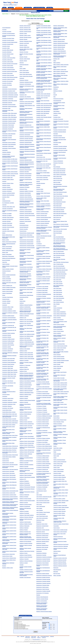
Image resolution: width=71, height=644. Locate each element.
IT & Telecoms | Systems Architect (43, 466)
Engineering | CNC (23, 95)
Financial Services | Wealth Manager (26, 295)
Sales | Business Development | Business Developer (59, 243)
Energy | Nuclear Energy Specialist (26, 76)
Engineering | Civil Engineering (25, 84)
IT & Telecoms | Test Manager (42, 487)
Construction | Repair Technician (8, 364)
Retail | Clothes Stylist (58, 177)
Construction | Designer (7, 335)
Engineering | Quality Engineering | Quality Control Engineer (26, 185)
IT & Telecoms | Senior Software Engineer (44, 446)
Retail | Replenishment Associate (60, 202)
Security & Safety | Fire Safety (59, 378)
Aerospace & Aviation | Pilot (7, 178)
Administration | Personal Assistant (9, 123)
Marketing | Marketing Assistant (59, 39)
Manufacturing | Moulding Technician (43, 577)
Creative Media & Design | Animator (9, 412)
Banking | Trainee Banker (7, 254)
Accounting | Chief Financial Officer (9, 58)
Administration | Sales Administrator (9, 134)
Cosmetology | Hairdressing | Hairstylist (10, 402)
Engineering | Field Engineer (25, 135)
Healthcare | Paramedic (24, 467)
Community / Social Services (8, 297)
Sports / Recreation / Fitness (59, 422)
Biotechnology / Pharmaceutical (8, 256)
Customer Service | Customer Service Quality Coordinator (9, 540)
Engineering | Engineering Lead (25, 125)
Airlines (4, 199)
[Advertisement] (44, 3)
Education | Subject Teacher (25, 59)
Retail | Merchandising (58, 184)
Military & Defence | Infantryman (59, 73)
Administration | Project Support (8, 125)
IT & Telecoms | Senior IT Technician (43, 444)
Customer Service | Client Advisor (8, 473)
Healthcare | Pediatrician (24, 481)
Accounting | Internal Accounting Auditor (10, 71)
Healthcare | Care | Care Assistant (26, 320)
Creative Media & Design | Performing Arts (10, 446)
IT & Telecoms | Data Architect (42, 290)
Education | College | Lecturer (25, 35)
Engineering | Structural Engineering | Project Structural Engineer (27, 201)
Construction (5, 305)
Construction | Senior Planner (8, 366)
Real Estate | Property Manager (59, 138)
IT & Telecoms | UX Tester (41, 489)
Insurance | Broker (40, 189)
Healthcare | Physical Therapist (25, 499)
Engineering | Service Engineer (25, 195)
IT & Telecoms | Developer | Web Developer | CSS (42, 359)
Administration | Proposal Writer (8, 127)
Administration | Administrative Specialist (10, 97)
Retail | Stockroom (57, 219)
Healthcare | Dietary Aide (24, 369)
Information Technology (41, 183)
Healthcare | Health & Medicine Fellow (27, 389)
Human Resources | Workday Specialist (44, 153)
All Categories (28, 620)
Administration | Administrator (8, 99)
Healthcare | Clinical (23, 351)
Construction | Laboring (7, 347)
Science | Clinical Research (59, 320)
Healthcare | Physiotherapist (25, 506)
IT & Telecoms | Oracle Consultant (43, 424)
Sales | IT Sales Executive (58, 264)
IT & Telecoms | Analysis (41, 246)
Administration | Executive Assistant (9, 105)
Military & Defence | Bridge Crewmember (61, 65)
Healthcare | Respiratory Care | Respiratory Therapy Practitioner (26, 537)
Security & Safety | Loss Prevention (60, 387)
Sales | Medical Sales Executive (59, 268)
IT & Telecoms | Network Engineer (43, 420)
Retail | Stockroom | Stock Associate (60, 229)
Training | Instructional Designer (59, 460)
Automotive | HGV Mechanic (8, 219)
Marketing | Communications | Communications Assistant (42, 603)
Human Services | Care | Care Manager (44, 164)
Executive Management (24, 227)
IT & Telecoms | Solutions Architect (43, 462)
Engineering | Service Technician (26, 197)
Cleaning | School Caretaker (7, 291)
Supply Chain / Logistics (58, 448)
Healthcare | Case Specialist (25, 338)
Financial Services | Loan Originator (26, 267)
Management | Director (41, 532)
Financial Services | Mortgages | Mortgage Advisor (26, 279)
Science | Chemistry (57, 318)
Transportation (56, 526)
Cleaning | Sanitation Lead (7, 286)
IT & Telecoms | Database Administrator (44, 294)
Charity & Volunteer (6, 264)
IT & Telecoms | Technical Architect (43, 468)
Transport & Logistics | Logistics (59, 499)
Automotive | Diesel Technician (8, 217)
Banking (4, 233)
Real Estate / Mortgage (58, 136)
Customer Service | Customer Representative (8, 514)
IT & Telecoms (39, 244)
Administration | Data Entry (7, 103)
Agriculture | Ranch (6, 197)
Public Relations (56, 111)
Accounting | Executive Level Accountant (10, 64)
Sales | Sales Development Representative (58, 286)
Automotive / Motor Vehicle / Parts (9, 207)
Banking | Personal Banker (7, 247)
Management (39, 522)
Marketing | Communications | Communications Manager (42, 609)
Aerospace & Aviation (6, 154)
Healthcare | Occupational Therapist (26, 461)
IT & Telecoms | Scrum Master (42, 442)
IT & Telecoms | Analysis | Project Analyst (44, 269)
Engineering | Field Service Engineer (26, 137)
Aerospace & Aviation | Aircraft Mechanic (10, 161)
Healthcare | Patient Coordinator (26, 475)
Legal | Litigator (39, 508)
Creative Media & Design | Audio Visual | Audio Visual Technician (10, 416)
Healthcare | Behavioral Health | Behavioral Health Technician (25, 311)
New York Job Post (36, 639)
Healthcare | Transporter (24, 559)
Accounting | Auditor (6, 48)
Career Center (34, 636)
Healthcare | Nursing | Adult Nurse (26, 422)
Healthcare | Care (23, 318)
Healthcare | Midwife (23, 416)
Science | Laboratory (57, 333)
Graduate (21, 299)
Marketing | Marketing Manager (59, 47)
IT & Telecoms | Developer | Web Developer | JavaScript (42, 371)
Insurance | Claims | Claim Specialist (43, 196)
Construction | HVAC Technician (8, 345)
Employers (52, 636)
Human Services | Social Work (42, 178)
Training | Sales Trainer (58, 466)
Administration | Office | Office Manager (10, 117)
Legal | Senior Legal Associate (42, 518)
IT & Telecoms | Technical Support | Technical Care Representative (43, 483)
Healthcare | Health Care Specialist (26, 391)
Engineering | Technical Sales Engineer (27, 214)
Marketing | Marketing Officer (59, 49)
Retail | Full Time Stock (58, 180)
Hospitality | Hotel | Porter (41, 115)
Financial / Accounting (24, 229)
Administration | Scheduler (7, 136)
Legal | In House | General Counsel (43, 503)
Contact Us (44, 637)
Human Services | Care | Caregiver (43, 166)
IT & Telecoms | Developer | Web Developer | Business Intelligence (43, 353)
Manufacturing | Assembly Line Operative (44, 557)
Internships (38, 242)
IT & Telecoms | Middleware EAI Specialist (44, 416)
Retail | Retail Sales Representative (60, 214)
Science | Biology (57, 310)
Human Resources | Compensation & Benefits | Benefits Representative (43, 124)
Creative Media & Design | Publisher (9, 457)
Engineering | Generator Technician (26, 139)
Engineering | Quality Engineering (26, 182)
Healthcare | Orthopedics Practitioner (26, 465)
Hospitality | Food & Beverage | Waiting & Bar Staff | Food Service (44, 75)
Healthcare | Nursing (23, 420)
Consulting (4, 388)
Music (55, 93)
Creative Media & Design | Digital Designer (10, 421)
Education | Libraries (23, 45)
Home (18, 636)
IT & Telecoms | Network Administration (44, 418)
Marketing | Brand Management (42, 597)
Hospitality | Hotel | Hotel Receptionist (43, 109)
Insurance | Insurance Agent (42, 215)
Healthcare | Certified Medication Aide (27, 342)
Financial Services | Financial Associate (27, 246)
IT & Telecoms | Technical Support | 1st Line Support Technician (44, 474)
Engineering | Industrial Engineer (26, 142)
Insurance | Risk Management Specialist (44, 236)
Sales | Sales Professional (58, 296)
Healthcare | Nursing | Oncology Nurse (27, 443)
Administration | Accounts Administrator (9, 89)
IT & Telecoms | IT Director (41, 406)
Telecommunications (57, 450)
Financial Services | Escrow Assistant (26, 240)
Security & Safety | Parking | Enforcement (61, 392)
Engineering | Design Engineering (26, 104)
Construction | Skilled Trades (8, 368)
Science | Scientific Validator (59, 362)
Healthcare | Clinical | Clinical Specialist (27, 359)
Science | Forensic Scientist (59, 331)
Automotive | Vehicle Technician (8, 231)
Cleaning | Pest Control (7, 281)
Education (4, 566)
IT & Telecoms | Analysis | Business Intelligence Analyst (43, 251)
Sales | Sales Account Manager (59, 278)
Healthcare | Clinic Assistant (25, 349)
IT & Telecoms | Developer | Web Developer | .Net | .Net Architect (42, 344)
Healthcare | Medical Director (25, 407)
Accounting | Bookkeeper (7, 52)
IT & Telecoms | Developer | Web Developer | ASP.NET (42, 350)
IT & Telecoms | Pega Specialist (42, 426)
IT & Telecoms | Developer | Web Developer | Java (42, 368)
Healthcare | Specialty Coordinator (26, 543)
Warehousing (56, 568)
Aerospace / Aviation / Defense (8, 179)
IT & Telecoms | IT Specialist (42, 410)
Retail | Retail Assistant (58, 204)
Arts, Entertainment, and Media (8, 203)
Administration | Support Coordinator (9, 148)
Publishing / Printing (57, 113)
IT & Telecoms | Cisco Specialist (42, 287)
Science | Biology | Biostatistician (60, 312)
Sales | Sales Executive (58, 292)
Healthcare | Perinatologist (25, 483)
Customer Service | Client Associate (9, 475)
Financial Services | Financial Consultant (27, 248)
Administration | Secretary (7, 138)
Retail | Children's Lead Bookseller (60, 175)
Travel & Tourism (57, 528)
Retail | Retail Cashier (57, 206)
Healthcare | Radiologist (24, 528)
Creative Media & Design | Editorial (9, 425)
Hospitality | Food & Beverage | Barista (44, 31)
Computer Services (6, 299)
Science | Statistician (57, 368)
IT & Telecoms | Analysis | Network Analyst (44, 261)
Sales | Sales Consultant (58, 284)
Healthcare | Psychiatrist (24, 511)
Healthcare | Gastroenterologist (25, 383)
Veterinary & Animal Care (58, 537)
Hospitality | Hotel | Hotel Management (43, 107)
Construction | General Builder (8, 343)
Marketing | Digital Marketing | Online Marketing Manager (60, 31)
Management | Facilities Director (42, 536)
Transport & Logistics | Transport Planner (61, 524)
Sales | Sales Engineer (58, 290)
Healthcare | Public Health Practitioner (27, 515)
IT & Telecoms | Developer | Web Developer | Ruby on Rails (42, 379)
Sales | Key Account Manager (59, 266)
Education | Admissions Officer (25, 30)
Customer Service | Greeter (7, 556)
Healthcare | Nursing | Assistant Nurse (27, 424)
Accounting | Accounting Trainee (8, 38)
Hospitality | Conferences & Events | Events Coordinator (26, 575)
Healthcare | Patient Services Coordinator (27, 477)
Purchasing (56, 115)
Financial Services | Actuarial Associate (27, 233)
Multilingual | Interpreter (58, 91)
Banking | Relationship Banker (8, 251)
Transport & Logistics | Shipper (59, 513)
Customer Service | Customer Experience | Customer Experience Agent (10, 499)
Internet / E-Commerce (41, 238)
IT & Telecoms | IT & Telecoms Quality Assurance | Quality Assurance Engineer (44, 404)
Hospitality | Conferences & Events (26, 570)
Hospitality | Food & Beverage (25, 577)
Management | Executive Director (43, 534)
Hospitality (22, 565)
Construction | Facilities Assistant (8, 339)
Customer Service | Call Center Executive (10, 465)
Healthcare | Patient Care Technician (26, 473)
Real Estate (56, 134)
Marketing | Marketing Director (59, 41)
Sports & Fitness (57, 418)
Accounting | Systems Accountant (8, 79)
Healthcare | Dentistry (24, 367)
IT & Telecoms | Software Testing (42, 458)
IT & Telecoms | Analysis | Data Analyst (44, 256)
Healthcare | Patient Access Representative (25, 471)
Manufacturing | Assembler (41, 555)
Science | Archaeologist (58, 308)
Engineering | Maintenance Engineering (27, 144)
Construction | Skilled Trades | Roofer (9, 376)
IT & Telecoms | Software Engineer (43, 456)
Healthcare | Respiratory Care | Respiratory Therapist (25, 534)
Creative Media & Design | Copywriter (9, 419)
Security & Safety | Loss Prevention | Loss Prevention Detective (60, 389)
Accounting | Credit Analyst (7, 60)
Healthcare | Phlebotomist (24, 495)
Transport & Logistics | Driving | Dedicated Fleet (59, 487)
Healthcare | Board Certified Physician (27, 314)
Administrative (5, 150)
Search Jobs (28, 636)
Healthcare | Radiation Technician (26, 524)
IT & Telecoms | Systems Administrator (44, 464)
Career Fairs (5, 262)
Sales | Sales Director (57, 288)
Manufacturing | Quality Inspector (43, 587)
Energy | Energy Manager (24, 72)
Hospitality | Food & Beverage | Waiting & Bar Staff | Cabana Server (44, 66)
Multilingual (56, 89)
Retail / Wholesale (57, 167)
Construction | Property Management (9, 362)
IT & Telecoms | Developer (41, 296)
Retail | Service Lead (57, 217)
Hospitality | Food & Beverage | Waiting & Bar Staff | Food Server (44, 72)
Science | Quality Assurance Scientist (60, 346)
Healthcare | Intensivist (24, 402)
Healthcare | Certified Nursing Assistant (27, 344)
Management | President (41, 543)
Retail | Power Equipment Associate (60, 192)
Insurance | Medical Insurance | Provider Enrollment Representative (44, 231)
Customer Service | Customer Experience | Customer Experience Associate (10, 502)
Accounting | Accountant (7, 32)
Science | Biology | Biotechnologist (60, 314)
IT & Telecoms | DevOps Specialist (43, 382)
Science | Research (57, 355)
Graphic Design (22, 301)
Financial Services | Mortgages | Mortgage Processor (26, 285)
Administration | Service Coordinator (9, 142)
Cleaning (4, 273)
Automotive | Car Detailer (7, 214)
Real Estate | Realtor (57, 142)
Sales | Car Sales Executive (59, 251)
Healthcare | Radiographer (25, 526)
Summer (55, 446)
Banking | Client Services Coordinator (9, 242)
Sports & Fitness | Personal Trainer (60, 420)
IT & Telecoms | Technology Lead (43, 485)
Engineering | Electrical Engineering (26, 117)
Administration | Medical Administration (9, 106)
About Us (39, 637)
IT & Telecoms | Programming (42, 431)
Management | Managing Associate (43, 540)
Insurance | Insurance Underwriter (43, 223)
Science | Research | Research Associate (61, 360)
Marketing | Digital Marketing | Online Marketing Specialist (60, 34)
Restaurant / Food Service (58, 163)
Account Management (6, 28)
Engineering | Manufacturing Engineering (27, 149)
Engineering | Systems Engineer (26, 210)
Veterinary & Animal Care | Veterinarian (61, 546)
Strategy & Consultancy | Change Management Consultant (60, 432)
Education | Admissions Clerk (25, 28)
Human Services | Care (41, 157)
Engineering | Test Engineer (25, 219)
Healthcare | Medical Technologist (26, 412)
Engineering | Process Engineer (25, 176)
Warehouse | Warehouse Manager (60, 562)
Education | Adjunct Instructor (25, 26)
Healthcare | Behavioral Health (25, 309)
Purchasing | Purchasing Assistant (60, 130)
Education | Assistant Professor (25, 32)
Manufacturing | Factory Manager (43, 563)
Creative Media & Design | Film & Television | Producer (8, 433)
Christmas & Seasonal (6, 271)
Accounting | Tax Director (7, 83)
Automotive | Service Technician (8, 227)
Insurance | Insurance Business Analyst (44, 217)
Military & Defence (57, 63)
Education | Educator (23, 39)
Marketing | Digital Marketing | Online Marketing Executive (60, 28)
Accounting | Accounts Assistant (8, 40)
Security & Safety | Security (58, 402)
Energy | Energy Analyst (24, 70)
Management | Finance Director (42, 538)
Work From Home (57, 574)
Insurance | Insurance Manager (42, 219)
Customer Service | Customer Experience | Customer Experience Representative (10, 505)
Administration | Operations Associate (9, 121)
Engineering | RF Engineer (25, 187)
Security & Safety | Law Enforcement (60, 385)
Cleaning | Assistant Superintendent (9, 275)
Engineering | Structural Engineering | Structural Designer (27, 207)
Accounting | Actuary (6, 46)
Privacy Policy (34, 637)
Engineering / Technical (24, 80)
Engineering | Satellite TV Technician (26, 191)
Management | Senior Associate (42, 547)
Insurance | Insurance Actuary (42, 214)
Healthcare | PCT (23, 479)
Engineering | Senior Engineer (25, 193)
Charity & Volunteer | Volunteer (8, 269)
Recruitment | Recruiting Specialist (60, 148)
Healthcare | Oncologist (24, 463)
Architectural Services (6, 201)
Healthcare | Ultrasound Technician (26, 561)
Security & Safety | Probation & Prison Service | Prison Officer (60, 400)
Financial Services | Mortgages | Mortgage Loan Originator (26, 282)
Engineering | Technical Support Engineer (27, 215)
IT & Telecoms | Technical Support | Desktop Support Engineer (43, 477)
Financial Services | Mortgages (25, 274)
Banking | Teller (5, 252)
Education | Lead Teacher (24, 43)
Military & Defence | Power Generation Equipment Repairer (61, 76)
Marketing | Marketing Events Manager (61, 43)
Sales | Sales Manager (58, 294)
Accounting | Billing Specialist (8, 50)
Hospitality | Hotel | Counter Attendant (43, 94)
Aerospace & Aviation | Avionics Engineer (10, 172)
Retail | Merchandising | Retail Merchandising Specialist (59, 190)
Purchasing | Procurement (58, 119)
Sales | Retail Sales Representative (60, 274)
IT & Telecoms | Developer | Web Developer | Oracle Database (42, 374)
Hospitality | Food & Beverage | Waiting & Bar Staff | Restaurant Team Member (44, 81)
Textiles (55, 452)
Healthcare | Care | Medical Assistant (26, 336)
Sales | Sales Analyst (57, 280)
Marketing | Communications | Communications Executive (42, 606)
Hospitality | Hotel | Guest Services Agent (44, 106)
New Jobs (22, 636)
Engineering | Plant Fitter (24, 172)
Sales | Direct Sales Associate (59, 253)
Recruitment (56, 144)
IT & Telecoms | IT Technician (42, 412)
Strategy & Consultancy (58, 424)
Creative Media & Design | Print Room (9, 450)
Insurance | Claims (40, 191)
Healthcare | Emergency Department (26, 373)
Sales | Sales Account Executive (59, 276)
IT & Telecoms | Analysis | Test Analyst (43, 277)
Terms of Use (27, 637)
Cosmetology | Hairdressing (7, 400)
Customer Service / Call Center (8, 463)
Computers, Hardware (6, 301)
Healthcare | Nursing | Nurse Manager (27, 436)
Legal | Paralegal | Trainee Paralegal (43, 512)
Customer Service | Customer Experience (10, 497)
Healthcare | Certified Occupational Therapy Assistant (26, 346)
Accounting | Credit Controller (8, 62)
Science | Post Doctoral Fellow (59, 344)
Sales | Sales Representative (59, 298)
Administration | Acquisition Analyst (9, 91)
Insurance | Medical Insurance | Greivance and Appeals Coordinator (44, 228)
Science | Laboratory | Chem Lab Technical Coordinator (60, 336)
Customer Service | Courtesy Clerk (9, 493)
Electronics (22, 63)
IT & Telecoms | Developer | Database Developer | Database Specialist (43, 307)
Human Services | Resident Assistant (43, 176)
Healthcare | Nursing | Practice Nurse (26, 445)
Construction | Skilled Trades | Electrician (10, 372)
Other (54, 97)
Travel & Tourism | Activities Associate (60, 530)
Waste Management (57, 570)
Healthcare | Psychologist (24, 513)
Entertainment (22, 223)
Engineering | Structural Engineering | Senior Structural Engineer (27, 204)
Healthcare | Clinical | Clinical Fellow (26, 355)
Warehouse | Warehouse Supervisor (60, 566)
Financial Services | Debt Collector (26, 235)
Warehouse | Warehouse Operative (60, 564)
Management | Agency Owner (42, 524)
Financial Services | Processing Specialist (27, 287)
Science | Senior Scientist (58, 366)
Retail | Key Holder (57, 182)
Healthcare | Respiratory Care (25, 532)
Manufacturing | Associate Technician (43, 559)
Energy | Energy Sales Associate (26, 74)
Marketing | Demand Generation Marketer (44, 612)
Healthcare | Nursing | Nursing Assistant (27, 441)
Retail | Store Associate (58, 231)
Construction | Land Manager (8, 349)
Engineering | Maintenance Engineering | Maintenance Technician (27, 147)
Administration (5, 87)
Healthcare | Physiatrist (24, 497)
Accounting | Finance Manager (8, 68)
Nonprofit (55, 95)
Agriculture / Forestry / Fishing (8, 183)
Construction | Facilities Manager (8, 341)
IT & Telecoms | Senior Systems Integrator (44, 448)
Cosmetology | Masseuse (7, 406)
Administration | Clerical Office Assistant (10, 101)
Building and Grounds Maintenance (9, 258)
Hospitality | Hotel (40, 92)
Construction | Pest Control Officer (9, 359)
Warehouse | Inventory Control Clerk (60, 558)
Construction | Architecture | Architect (9, 311)
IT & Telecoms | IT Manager (41, 408)
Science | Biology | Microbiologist (60, 316)
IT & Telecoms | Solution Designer (43, 460)
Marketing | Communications (42, 601)
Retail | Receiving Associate (59, 198)
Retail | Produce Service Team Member (61, 196)
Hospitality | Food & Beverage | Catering (44, 33)
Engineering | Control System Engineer (27, 102)
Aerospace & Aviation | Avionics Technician (10, 174)
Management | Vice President (42, 549)
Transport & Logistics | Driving (59, 479)
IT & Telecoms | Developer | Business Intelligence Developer (43, 302)
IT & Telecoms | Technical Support (43, 471)
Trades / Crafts (56, 456)
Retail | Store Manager (58, 233)
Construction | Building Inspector (8, 316)
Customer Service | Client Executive (9, 477)
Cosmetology (5, 396)
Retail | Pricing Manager (58, 194)
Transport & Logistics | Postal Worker (60, 505)
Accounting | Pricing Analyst (7, 73)
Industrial (38, 181)
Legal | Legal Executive (41, 506)
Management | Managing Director (43, 541)
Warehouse (56, 553)
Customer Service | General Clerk (8, 554)
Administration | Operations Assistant (9, 119)
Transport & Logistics (57, 473)
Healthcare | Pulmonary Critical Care (26, 517)
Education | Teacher (23, 61)
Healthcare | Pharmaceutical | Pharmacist (27, 487)
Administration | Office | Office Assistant (10, 113)
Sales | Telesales (57, 304)
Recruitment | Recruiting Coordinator (60, 146)
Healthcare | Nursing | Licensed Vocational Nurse (25, 431)
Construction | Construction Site (8, 325)
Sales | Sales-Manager (58, 300)
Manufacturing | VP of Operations (43, 593)
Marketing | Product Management (60, 51)
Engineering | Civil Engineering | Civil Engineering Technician (26, 89)
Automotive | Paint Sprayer (7, 223)
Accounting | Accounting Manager (8, 34)
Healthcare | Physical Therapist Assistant (27, 501)
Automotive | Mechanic (6, 221)
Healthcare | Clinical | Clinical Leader (26, 357)
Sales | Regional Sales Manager (59, 272)
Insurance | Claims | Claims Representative (41, 198)
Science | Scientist (57, 364)
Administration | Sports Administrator (9, 144)
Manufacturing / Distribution (41, 553)
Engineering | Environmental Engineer (27, 133)
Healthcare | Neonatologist (25, 418)
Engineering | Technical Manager (26, 212)
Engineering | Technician (24, 217)
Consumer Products (6, 395)
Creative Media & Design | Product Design (10, 455)
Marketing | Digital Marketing (59, 26)
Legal (37, 493)
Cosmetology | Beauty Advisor (8, 398)
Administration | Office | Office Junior (9, 115)
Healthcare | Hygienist (24, 398)
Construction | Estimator (7, 337)
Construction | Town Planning (8, 381)
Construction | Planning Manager (8, 360)
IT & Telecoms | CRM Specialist (42, 288)
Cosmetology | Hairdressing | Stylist (9, 404)
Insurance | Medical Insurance (42, 225)
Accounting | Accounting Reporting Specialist (28, 626)
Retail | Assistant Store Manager (59, 171)
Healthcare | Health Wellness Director (27, 393)
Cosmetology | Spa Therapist (8, 408)
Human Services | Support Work (42, 179)
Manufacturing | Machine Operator (43, 574)
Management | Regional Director (42, 545)
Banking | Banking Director (7, 235)
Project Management (57, 101)
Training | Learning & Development (60, 462)
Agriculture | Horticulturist (7, 191)
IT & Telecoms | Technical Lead (42, 469)
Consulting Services (6, 390)
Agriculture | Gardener (6, 187)
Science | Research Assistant (59, 357)
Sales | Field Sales (57, 257)
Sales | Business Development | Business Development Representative (61, 249)
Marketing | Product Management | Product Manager (60, 53)
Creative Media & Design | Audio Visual (9, 414)
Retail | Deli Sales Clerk (58, 178)
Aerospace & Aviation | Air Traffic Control (10, 159)
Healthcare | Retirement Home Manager (27, 540)
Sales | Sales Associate (58, 282)
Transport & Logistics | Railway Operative (61, 507)
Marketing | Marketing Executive (59, 45)
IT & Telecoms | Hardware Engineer (43, 394)
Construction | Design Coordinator (9, 333)
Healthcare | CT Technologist (25, 365)
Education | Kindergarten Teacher (26, 41)
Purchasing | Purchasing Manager (60, 132)
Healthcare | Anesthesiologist (25, 307)
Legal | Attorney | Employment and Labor (44, 497)
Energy (21, 67)
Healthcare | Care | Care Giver (25, 323)
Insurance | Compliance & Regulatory (43, 204)
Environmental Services (24, 225)
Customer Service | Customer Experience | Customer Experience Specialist (10, 508)
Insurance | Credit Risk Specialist (43, 212)
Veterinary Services (57, 551)
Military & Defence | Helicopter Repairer (61, 71)
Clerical (4, 295)
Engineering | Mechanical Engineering (27, 162)
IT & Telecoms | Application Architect (43, 279)
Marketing (38, 595)
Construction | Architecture (7, 309)
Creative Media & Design (7, 410)
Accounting (4, 30)
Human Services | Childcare (42, 171)
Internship (38, 240)
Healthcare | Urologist (24, 563)
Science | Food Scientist (58, 329)
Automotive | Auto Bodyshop (8, 209)
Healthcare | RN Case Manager (25, 541)
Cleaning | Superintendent (7, 293)
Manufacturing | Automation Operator (43, 561)
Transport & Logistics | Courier (59, 475)
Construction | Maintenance (7, 351)
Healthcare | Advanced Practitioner (26, 305)
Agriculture (4, 181)
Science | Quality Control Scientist (60, 348)
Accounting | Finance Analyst (8, 66)
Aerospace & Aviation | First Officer (9, 176)
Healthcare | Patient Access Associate (27, 468)
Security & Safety (57, 370)
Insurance (38, 187)
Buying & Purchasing (6, 260)
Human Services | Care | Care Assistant (44, 159)
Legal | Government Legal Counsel (43, 501)
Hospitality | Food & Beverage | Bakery (44, 26)
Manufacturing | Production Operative (43, 581)
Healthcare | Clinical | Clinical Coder (26, 353)
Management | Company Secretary (43, 530)
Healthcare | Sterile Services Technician (27, 551)
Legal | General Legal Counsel (42, 499)
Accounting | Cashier (6, 56)
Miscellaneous (56, 87)
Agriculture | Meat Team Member (8, 195)
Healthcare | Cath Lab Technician (26, 340)
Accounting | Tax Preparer (7, 85)
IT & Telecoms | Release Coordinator (43, 438)
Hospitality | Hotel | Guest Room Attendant (44, 104)
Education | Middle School (24, 47)
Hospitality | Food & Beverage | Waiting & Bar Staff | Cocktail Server (44, 69)
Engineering (22, 78)
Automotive (4, 205)
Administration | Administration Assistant (10, 93)
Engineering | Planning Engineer (26, 170)
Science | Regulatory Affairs (59, 350)
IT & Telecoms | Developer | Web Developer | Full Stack (42, 362)
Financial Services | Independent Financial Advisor (26, 262)
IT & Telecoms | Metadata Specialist (43, 414)
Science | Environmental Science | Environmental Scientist (60, 327)
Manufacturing (39, 551)
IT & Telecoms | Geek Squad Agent (43, 387)
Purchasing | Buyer (57, 117)
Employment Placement (24, 65)
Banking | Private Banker (7, 249)
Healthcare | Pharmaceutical (25, 485)
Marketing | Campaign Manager (42, 599)
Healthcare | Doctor (23, 371)
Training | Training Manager (59, 471)
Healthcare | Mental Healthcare (25, 414)
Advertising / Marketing (7, 152)
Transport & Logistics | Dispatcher (60, 477)
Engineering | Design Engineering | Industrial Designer (26, 115)
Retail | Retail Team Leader (58, 215)
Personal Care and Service (58, 99)
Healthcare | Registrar (24, 530)
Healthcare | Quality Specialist (25, 522)
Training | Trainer (57, 468)
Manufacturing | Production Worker (43, 585)
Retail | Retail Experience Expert (59, 208)
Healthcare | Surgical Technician (26, 555)
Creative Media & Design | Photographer (10, 448)
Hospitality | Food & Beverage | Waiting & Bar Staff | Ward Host (44, 89)
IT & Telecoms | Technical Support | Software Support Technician (43, 480)
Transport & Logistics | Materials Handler (61, 501)
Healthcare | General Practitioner (26, 385)
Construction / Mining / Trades (8, 307)
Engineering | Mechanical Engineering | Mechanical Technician (27, 164)
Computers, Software (6, 303)
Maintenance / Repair (40, 520)
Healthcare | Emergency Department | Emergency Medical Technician (27, 378)
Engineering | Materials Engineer (26, 160)
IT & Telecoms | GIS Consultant (42, 392)
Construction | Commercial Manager (9, 318)
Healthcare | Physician (24, 503)
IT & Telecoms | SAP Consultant (42, 440)
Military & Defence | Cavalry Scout (60, 70)
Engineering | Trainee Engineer (25, 221)
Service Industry (56, 416)
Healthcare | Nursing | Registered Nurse (27, 450)
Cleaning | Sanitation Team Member (9, 287)
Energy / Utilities (23, 69)
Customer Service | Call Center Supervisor (10, 469)
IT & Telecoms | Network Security (43, 422)
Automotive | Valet (6, 229)
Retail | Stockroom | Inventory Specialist (61, 224)
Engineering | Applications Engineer (26, 82)
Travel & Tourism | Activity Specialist (60, 532)
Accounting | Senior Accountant (8, 75)
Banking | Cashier (6, 240)
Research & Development (58, 161)
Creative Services (6, 459)
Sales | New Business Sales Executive (61, 270)
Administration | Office (6, 108)
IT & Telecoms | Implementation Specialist (44, 396)
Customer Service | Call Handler (8, 471)
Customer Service (6, 461)
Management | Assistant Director (42, 526)
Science (55, 306)
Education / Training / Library (8, 568)
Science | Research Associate (59, 359)
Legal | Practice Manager (41, 514)
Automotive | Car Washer (7, 215)
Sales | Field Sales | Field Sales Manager (61, 262)
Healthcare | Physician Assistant (26, 504)
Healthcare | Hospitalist (24, 396)
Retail (55, 165)
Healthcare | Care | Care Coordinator (26, 322)
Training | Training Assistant (59, 469)
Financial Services (23, 231)
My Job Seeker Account (45, 636)
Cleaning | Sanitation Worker (8, 289)
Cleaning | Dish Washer (7, 279)
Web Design (56, 572)
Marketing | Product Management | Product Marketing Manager (60, 56)
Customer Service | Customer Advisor (9, 495)
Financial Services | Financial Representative (25, 253)
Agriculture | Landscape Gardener (9, 193)
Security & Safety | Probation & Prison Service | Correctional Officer (60, 397)
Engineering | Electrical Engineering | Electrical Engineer (26, 123)
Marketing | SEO (57, 59)
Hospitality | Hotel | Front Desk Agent (43, 96)
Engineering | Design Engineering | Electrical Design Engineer (26, 112)
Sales (54, 235)
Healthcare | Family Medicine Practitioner (27, 381)
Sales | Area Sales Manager (59, 237)
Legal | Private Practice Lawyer (42, 516)
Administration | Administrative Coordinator (10, 95)
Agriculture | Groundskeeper (7, 189)
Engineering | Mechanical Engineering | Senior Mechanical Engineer (27, 167)
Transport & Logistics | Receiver (59, 509)
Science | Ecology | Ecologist (59, 324)
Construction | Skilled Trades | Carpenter (10, 370)
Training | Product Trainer (58, 464)
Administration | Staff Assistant (8, 146)
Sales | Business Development (59, 241)
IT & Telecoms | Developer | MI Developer (44, 316)
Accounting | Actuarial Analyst (8, 44)
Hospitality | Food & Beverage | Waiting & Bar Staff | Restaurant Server (44, 78)
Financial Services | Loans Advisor (26, 269)
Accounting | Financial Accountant (9, 70)
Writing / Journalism (57, 576)
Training (55, 458)
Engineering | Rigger (23, 189)
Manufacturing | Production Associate (43, 579)
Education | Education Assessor (25, 37)
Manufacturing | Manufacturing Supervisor (44, 576)
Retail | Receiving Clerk (58, 200)
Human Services (39, 155)
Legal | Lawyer (39, 504)
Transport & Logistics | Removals (60, 511)
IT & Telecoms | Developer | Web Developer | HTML (42, 365)
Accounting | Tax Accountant (7, 81)
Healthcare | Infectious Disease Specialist (27, 400)
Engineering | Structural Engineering (26, 199)
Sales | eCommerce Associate (59, 255)
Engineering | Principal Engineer (26, 174)
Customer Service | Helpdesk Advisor (9, 558)
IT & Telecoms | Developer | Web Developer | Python (42, 377)
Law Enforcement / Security (41, 491)
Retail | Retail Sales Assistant (59, 212)
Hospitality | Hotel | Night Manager (43, 113)
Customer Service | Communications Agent (10, 491)
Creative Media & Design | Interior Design (10, 435)
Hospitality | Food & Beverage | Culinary (44, 40)
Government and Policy (24, 297)
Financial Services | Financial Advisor (26, 242)
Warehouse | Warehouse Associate (60, 560)
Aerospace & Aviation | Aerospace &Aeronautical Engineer (9, 157)
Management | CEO (40, 528)
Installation (38, 185)
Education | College (23, 34)
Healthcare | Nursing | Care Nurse (26, 426)
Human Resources (40, 119)
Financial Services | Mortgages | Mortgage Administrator (26, 276)
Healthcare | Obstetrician (24, 456)
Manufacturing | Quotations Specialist (43, 591)
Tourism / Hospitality (57, 454)
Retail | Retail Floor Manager (59, 210)
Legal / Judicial (39, 495)
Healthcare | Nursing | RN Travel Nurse (27, 452)
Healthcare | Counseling (24, 360)
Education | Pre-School (24, 52)
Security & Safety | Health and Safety (60, 383)
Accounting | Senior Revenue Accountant (10, 77)
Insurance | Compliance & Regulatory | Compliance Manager (44, 206)
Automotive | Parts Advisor (7, 225)
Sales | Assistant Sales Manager (59, 239)
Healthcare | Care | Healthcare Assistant (27, 334)
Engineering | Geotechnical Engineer (26, 141)
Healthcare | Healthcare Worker (25, 395)
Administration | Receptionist (8, 129)
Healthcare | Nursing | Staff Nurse (26, 454)
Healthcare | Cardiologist (24, 316)
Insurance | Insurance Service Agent (43, 221)
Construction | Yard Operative (8, 386)
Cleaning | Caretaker (6, 277)
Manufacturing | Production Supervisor (43, 583)
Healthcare (22, 303)
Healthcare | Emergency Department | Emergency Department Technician (27, 376)
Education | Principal (23, 57)
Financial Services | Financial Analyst (26, 244)
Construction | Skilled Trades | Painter (9, 374)
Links (38, 636)
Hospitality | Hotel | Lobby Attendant (43, 111)
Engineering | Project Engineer (25, 178)
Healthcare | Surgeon (24, 553)
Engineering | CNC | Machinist (25, 97)
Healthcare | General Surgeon (25, 387)
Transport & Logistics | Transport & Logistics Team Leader (60, 522)
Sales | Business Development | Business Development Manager (59, 246)
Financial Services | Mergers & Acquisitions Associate (25, 271)
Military (55, 61)
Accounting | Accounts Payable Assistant (10, 42)
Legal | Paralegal (40, 510)
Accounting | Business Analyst (8, 54)
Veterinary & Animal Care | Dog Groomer (61, 544)
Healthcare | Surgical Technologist (26, 557)
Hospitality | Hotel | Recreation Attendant (44, 117)
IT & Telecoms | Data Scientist (42, 292)
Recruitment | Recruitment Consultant (60, 150)
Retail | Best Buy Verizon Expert (59, 173)
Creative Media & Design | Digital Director (10, 423)
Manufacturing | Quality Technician (43, 589)
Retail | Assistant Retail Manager (59, 169)
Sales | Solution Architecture (59, 302)
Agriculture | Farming (6, 185)
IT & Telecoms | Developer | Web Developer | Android (42, 347)
